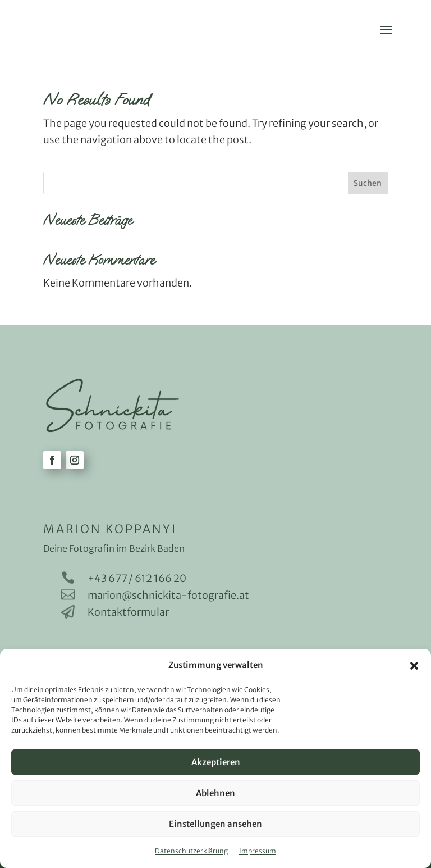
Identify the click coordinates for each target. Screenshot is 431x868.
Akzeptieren (216, 762)
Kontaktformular (128, 612)
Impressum (258, 851)
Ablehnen (215, 793)
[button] (414, 666)
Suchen (368, 183)
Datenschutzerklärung (191, 851)
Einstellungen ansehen (215, 824)
